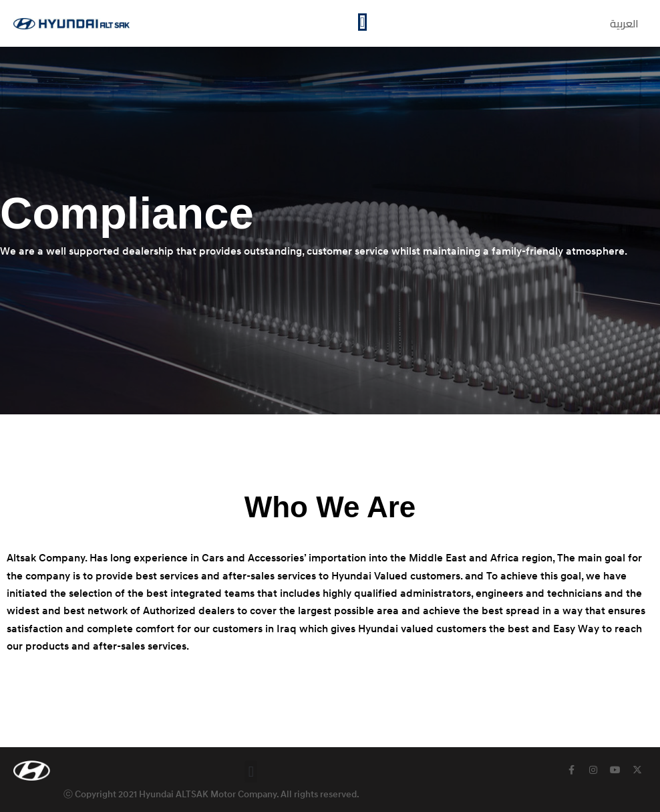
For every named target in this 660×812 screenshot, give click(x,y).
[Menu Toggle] (362, 22)
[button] (251, 772)
